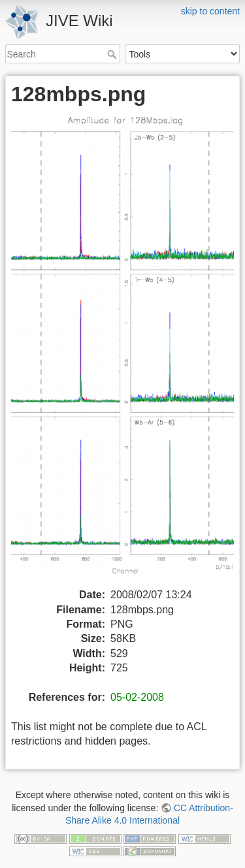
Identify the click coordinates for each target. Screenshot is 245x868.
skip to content (210, 11)
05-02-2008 (137, 697)
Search (113, 54)
